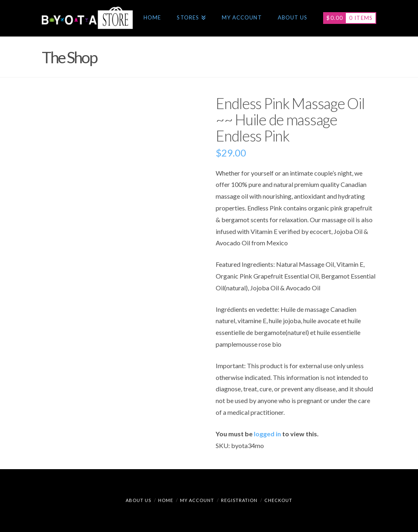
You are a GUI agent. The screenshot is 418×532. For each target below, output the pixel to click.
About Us (138, 500)
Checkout (278, 500)
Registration (239, 500)
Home (166, 500)
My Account (197, 500)
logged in (267, 434)
